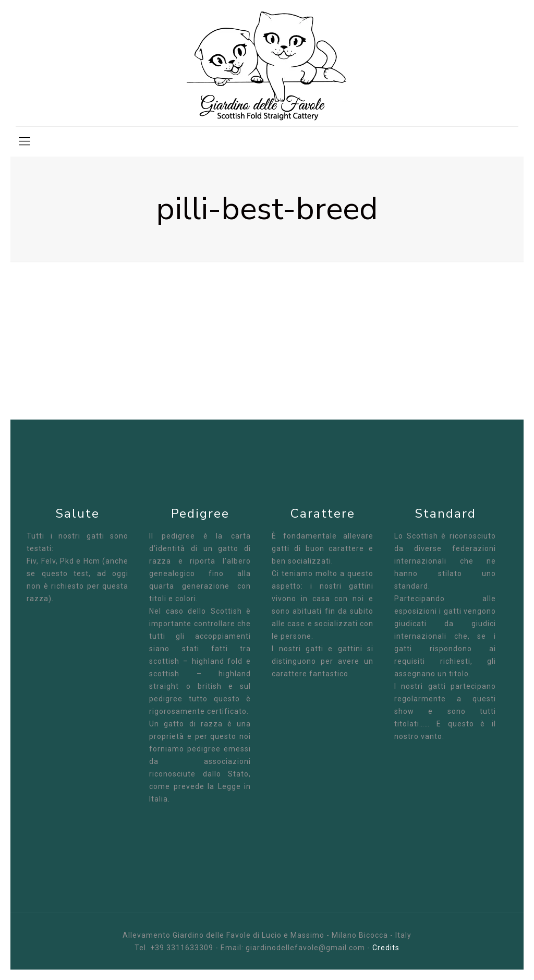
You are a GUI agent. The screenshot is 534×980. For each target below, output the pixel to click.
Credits (386, 948)
